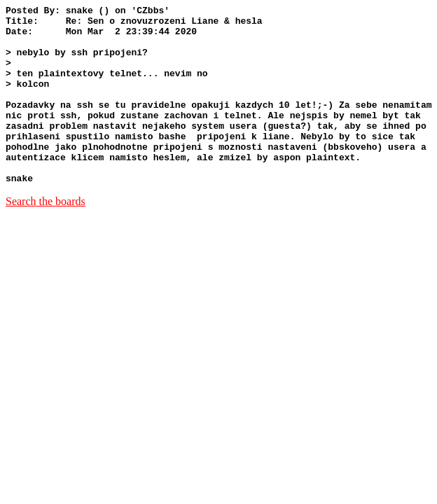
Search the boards (46, 237)
